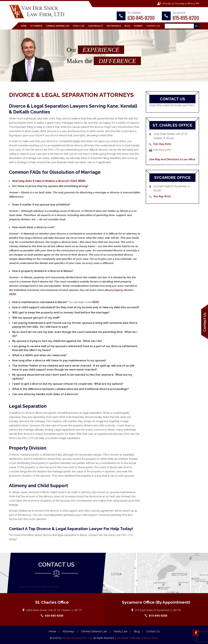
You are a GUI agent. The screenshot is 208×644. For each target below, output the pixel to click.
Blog (127, 26)
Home (24, 26)
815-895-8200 (186, 18)
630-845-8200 (141, 18)
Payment (138, 26)
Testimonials (114, 26)
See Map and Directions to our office (172, 159)
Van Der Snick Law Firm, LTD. (77, 638)
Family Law (79, 26)
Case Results (95, 26)
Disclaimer (123, 638)
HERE (95, 302)
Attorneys (36, 26)
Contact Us (153, 26)
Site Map (136, 638)
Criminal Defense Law (58, 26)
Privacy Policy (151, 638)
